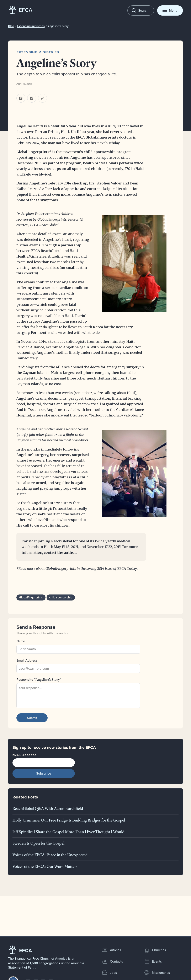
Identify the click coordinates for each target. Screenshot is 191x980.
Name (21, 641)
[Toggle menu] (170, 10)
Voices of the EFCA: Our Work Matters (45, 866)
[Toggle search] (141, 10)
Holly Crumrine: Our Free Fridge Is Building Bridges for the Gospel (69, 820)
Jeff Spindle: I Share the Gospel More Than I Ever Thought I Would (68, 832)
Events (153, 961)
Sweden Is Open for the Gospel (38, 843)
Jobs (109, 973)
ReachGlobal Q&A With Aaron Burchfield (48, 809)
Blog (11, 26)
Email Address (27, 660)
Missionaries (157, 973)
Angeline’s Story (55, 26)
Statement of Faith (22, 967)
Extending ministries (30, 26)
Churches (155, 950)
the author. (66, 553)
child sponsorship (59, 598)
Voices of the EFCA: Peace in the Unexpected (50, 855)
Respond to (39, 680)
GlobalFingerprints (60, 569)
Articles (111, 950)
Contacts (112, 961)
